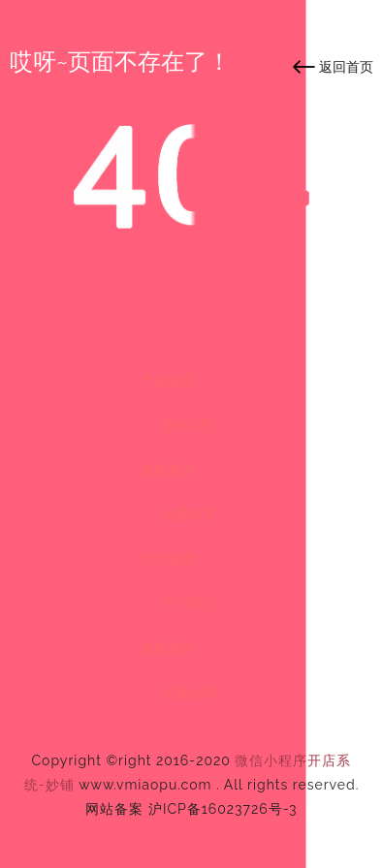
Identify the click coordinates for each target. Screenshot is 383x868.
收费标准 (188, 514)
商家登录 (168, 648)
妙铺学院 (188, 425)
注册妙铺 (188, 693)
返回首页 (346, 67)
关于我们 (188, 604)
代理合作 (168, 559)
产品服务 (168, 381)
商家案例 (168, 470)
